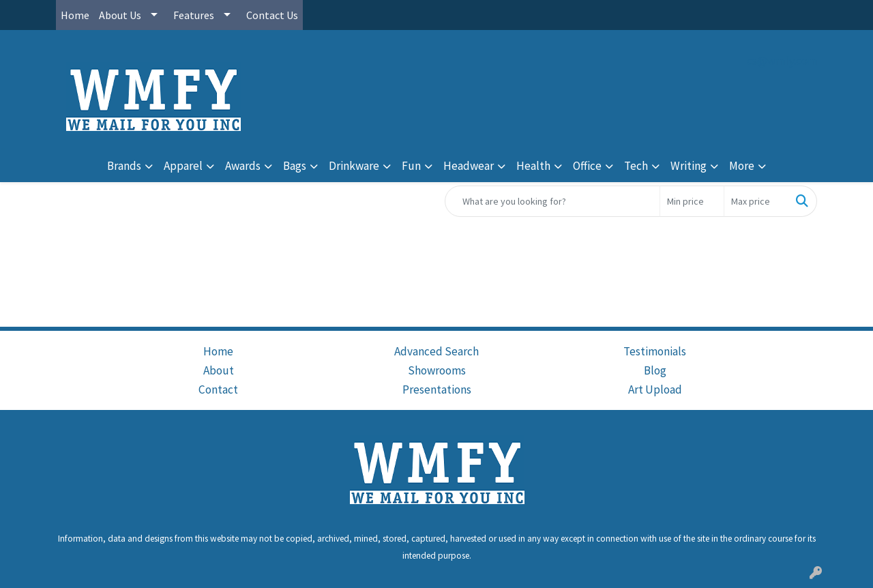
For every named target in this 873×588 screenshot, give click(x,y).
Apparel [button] (183, 166)
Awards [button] (243, 166)
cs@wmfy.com (782, 61)
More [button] (742, 166)
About (219, 370)
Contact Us (272, 15)
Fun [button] (411, 166)
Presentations (437, 389)
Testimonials (655, 351)
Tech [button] (636, 166)
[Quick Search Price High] (756, 201)
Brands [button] (124, 166)
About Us (120, 15)
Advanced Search (436, 351)
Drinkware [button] (354, 166)
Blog (655, 370)
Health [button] (533, 166)
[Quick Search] (552, 201)
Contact (218, 389)
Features (194, 15)
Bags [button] (295, 166)
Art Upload (655, 389)
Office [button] (587, 166)
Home (75, 15)
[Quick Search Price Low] (692, 201)
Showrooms (437, 370)
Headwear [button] (469, 166)
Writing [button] (689, 166)
